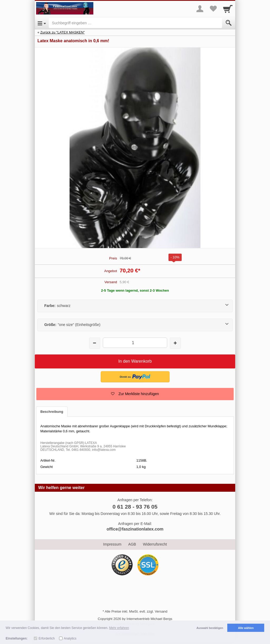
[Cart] (228, 9)
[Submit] (229, 23)
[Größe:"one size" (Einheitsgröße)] (135, 325)
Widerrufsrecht (155, 544)
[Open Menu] (42, 23)
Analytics (70, 638)
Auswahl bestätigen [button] (210, 628)
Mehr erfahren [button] (119, 628)
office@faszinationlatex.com (135, 529)
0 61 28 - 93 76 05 (135, 507)
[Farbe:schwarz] (135, 306)
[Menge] (135, 343)
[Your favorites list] (213, 9)
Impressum (112, 544)
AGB (132, 544)
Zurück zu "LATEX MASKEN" (63, 32)
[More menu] (200, 9)
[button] (135, 377)
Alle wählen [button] (246, 628)
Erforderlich (47, 638)
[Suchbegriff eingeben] (135, 23)
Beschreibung (52, 412)
